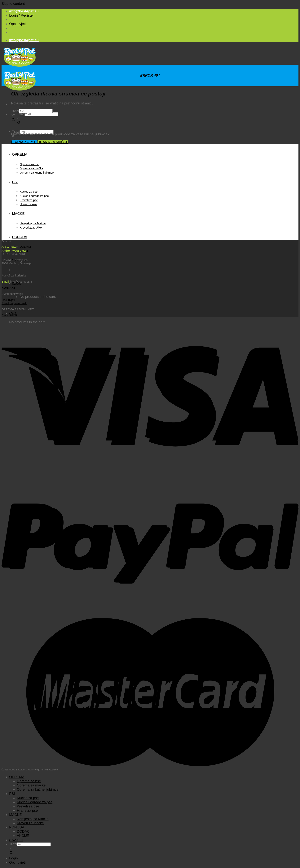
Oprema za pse (30, 164)
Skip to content (13, 4)
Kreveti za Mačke (31, 228)
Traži (21, 114)
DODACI (25, 247)
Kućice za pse (29, 192)
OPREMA (20, 154)
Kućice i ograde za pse (34, 196)
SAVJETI (16, 840)
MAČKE (18, 214)
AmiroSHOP (9, 315)
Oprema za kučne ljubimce (37, 173)
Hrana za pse (28, 204)
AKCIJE (23, 836)
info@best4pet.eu (24, 11)
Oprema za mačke (31, 168)
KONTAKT (8, 288)
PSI (15, 182)
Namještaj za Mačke (33, 223)
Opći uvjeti (17, 24)
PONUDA (20, 237)
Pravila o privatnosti (14, 303)
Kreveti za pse (29, 200)
